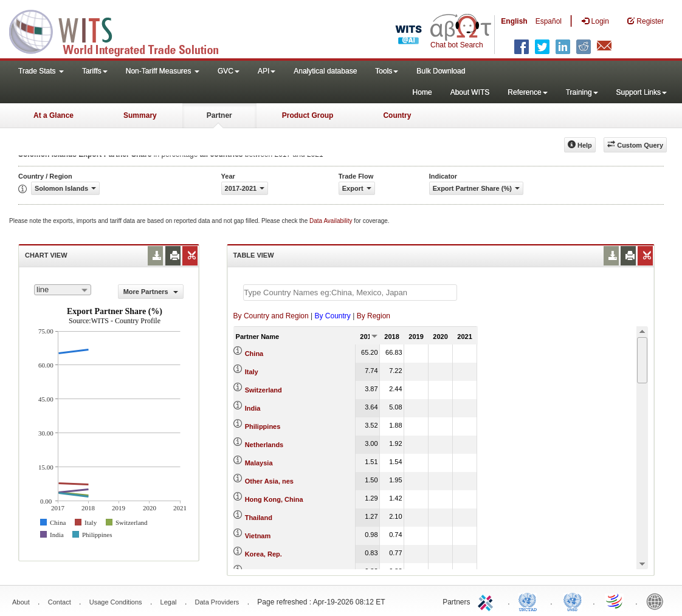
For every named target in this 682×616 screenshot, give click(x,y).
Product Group (308, 115)
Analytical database (325, 71)
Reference (527, 92)
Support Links (642, 92)
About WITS (470, 92)
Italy (252, 372)
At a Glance (53, 115)
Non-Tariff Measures (163, 71)
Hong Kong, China (274, 499)
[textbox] (350, 293)
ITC (487, 601)
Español (549, 21)
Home (422, 92)
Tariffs (95, 71)
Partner (219, 115)
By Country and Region (271, 316)
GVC (229, 71)
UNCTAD (530, 601)
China (254, 354)
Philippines (263, 426)
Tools (387, 71)
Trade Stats (41, 71)
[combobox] (63, 290)
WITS (122, 30)
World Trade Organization (615, 601)
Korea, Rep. (263, 554)
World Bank (658, 601)
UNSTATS (573, 601)
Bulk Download (441, 71)
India (253, 408)
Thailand (259, 518)
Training (582, 92)
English (514, 21)
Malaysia (259, 463)
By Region (374, 316)
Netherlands (264, 445)
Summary (140, 115)
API (267, 71)
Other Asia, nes (269, 481)
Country (397, 115)
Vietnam (258, 536)
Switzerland (263, 390)
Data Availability (332, 221)
